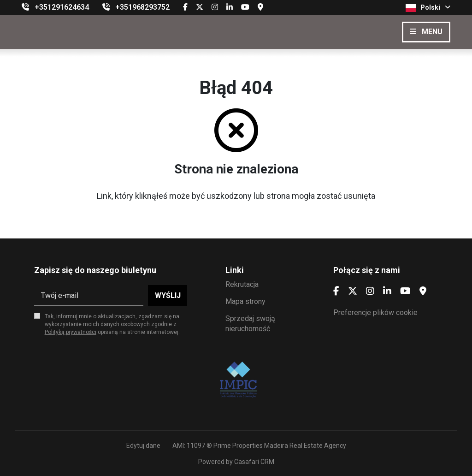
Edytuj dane (143, 446)
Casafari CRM (254, 462)
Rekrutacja (242, 284)
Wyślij (168, 295)
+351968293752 (142, 7)
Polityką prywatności (71, 332)
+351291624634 (62, 7)
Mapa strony (245, 301)
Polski (428, 8)
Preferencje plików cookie (375, 312)
